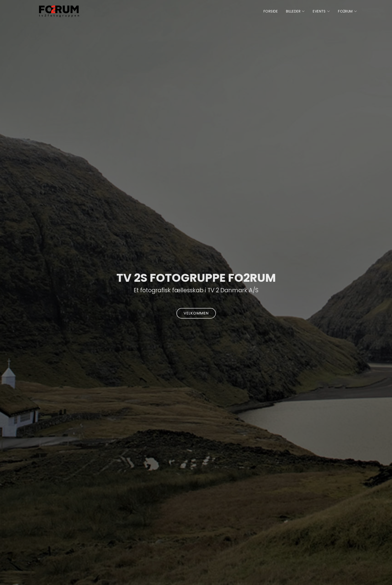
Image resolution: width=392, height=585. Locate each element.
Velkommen (196, 312)
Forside (271, 11)
